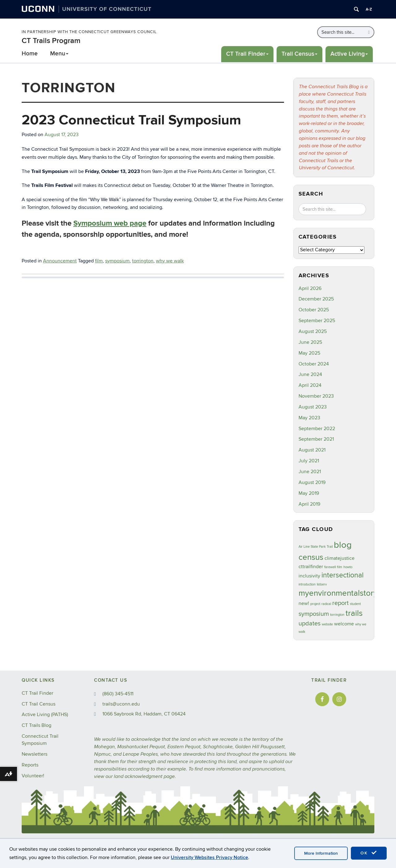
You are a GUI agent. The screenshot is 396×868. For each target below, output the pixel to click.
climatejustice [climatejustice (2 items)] (340, 558)
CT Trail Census (39, 704)
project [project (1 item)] (315, 604)
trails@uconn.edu (121, 704)
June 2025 (310, 342)
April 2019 (309, 504)
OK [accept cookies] (369, 853)
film (99, 261)
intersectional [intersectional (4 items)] (342, 575)
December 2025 (316, 299)
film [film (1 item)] (340, 567)
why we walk (170, 261)
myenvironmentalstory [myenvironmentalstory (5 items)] (338, 593)
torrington (143, 261)
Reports (30, 765)
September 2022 (317, 429)
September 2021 (316, 439)
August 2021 (312, 450)
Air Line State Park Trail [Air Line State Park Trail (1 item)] (316, 547)
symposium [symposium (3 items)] (314, 614)
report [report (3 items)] (340, 603)
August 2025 (313, 331)
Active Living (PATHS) (45, 715)
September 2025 (317, 321)
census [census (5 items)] (311, 557)
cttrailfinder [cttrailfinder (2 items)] (311, 567)
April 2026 (310, 288)
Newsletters (34, 754)
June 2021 (310, 472)
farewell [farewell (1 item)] (330, 567)
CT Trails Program (51, 41)
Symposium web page (110, 223)
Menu (59, 54)
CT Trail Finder (247, 54)
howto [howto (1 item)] (348, 567)
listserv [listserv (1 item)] (322, 584)
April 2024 (310, 385)
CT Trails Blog (37, 725)
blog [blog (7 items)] (343, 545)
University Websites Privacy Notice (209, 857)
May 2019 (309, 493)
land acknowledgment (138, 777)
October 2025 (314, 310)
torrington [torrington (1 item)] (337, 615)
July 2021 (309, 461)
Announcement (60, 261)
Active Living (349, 54)
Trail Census (299, 54)
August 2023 (313, 407)
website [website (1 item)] (327, 624)
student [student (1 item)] (355, 604)
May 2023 (309, 418)
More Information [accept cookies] (321, 853)
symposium (117, 261)
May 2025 (309, 353)
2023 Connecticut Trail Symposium (131, 120)
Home (30, 54)
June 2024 (310, 374)
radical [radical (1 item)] (326, 604)
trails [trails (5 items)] (354, 613)
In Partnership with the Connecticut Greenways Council (89, 32)
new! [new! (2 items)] (304, 603)
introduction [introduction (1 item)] (307, 584)
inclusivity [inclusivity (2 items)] (309, 576)
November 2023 (316, 396)
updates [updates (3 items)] (310, 624)
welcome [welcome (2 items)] (344, 624)
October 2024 (314, 364)
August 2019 (312, 482)
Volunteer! (33, 776)
